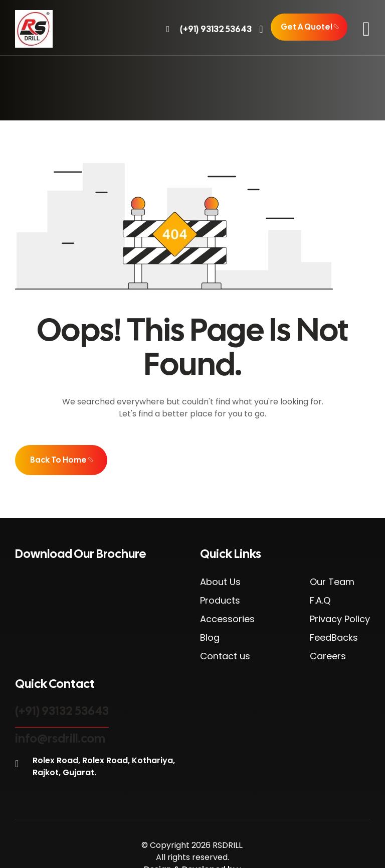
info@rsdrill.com (60, 738)
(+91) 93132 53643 (62, 711)
